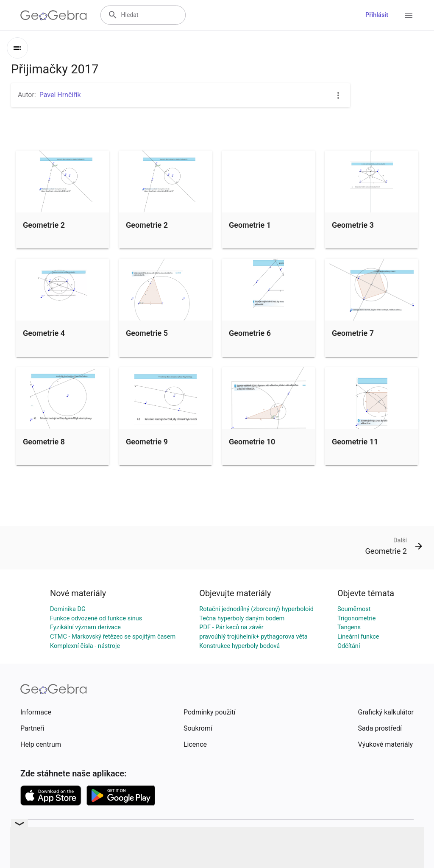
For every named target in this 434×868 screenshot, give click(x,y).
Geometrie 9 (147, 442)
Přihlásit (377, 15)
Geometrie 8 (44, 442)
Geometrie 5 (147, 333)
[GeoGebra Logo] (54, 15)
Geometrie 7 (353, 333)
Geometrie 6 (250, 333)
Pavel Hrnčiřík (60, 95)
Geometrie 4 (44, 333)
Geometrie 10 (252, 442)
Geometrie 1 (250, 225)
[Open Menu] (409, 15)
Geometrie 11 (355, 442)
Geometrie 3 (353, 225)
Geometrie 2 (44, 225)
